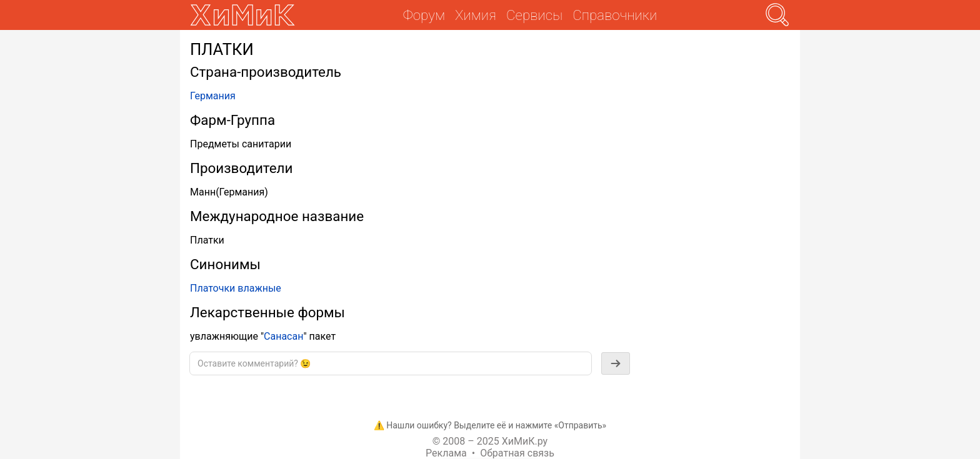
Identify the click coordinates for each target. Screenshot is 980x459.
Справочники (615, 15)
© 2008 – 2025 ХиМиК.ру (490, 441)
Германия (213, 96)
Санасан (283, 336)
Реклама (446, 453)
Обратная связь (517, 453)
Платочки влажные (236, 288)
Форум (424, 15)
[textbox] (391, 363)
